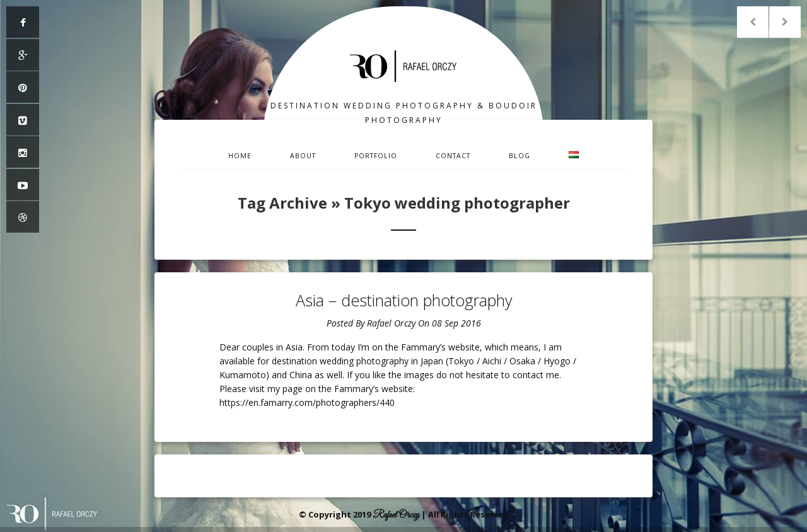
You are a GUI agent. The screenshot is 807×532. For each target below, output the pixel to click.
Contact (453, 156)
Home (240, 156)
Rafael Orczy (391, 323)
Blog (520, 156)
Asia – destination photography (404, 300)
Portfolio (376, 156)
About (303, 156)
